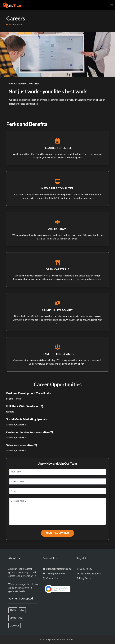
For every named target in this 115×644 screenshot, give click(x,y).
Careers (19, 24)
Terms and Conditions (89, 574)
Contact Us (52, 578)
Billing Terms (84, 578)
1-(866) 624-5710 (55, 574)
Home (10, 24)
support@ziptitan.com (58, 569)
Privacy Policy (85, 569)
